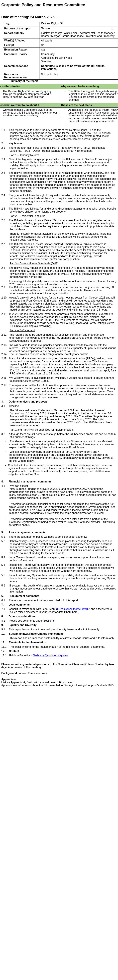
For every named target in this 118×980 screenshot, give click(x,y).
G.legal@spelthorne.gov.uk (73, 609)
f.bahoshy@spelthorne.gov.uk (50, 655)
